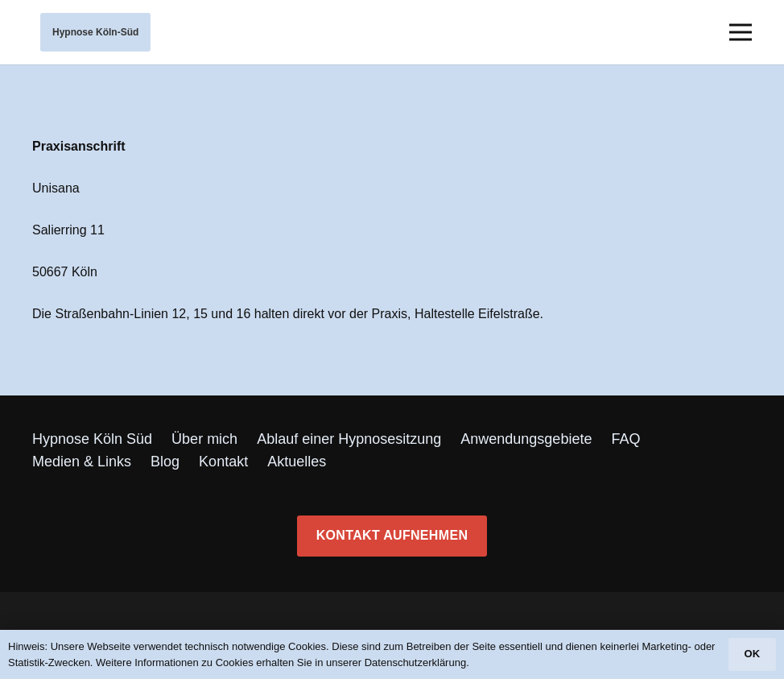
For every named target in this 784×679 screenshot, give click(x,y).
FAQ (625, 439)
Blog (165, 462)
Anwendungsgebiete (526, 439)
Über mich (204, 439)
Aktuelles (297, 462)
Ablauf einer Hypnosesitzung (349, 439)
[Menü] (741, 32)
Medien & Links (82, 462)
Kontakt (223, 462)
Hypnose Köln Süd (92, 439)
